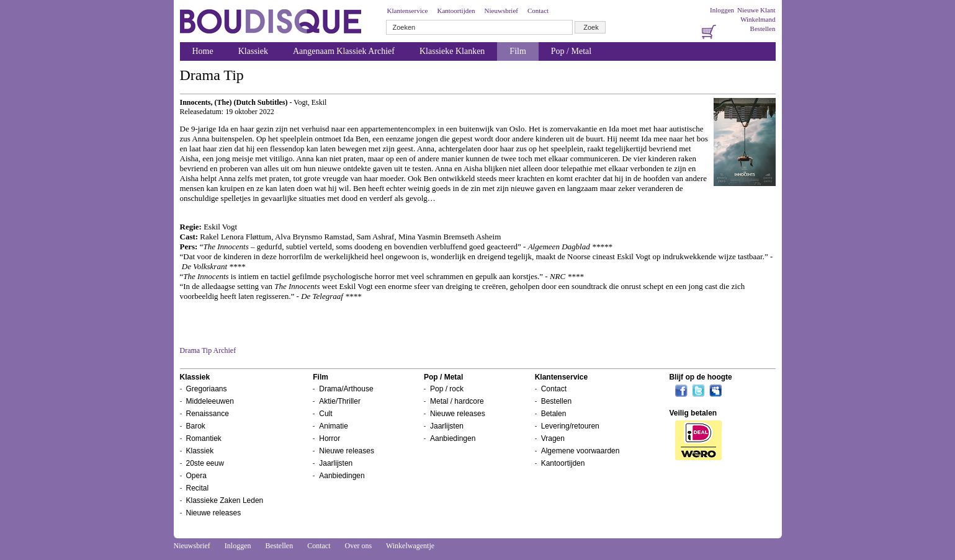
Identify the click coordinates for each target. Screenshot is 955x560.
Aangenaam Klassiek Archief (344, 51)
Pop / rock (447, 389)
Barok (196, 426)
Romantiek (204, 438)
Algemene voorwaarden (581, 451)
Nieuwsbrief (501, 11)
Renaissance (208, 414)
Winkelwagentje (410, 546)
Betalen (554, 414)
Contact (538, 11)
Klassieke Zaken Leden (225, 500)
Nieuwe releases (214, 513)
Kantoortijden (456, 11)
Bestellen (763, 29)
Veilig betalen (693, 413)
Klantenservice (408, 11)
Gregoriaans (207, 389)
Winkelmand (758, 19)
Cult (325, 414)
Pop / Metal (571, 51)
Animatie (334, 426)
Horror (330, 438)
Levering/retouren (570, 426)
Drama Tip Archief (208, 350)
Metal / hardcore (457, 401)
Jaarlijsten (336, 463)
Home (203, 51)
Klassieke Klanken (452, 51)
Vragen (553, 438)
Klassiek (253, 51)
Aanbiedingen (342, 476)
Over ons (358, 546)
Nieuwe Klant (756, 10)
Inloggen (722, 10)
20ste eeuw (205, 463)
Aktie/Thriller (340, 401)
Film (518, 51)
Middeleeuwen (210, 401)
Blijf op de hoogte (700, 377)
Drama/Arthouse (346, 389)
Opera (196, 476)
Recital (198, 488)
